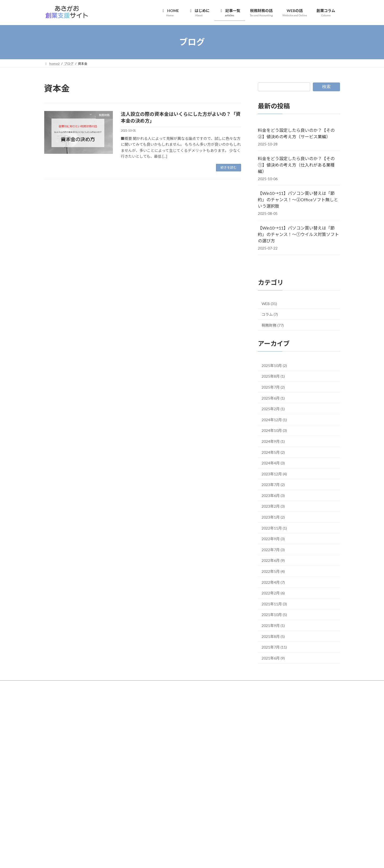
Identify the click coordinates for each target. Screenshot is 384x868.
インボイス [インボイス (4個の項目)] (53, 769)
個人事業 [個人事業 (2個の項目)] (77, 805)
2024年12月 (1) (274, 419)
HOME (156, 706)
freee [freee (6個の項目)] (67, 754)
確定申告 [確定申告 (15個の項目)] (90, 826)
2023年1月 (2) (273, 517)
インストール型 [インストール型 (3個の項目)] (122, 763)
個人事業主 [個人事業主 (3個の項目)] (94, 805)
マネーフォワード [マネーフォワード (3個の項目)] (88, 791)
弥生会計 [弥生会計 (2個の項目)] (111, 813)
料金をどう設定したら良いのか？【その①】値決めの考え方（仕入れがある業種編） (296, 165)
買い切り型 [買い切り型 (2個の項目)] (51, 835)
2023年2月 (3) (273, 506)
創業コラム (157, 753)
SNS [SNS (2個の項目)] (102, 755)
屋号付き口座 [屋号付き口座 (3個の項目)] (93, 812)
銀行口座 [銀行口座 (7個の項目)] (89, 834)
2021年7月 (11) (274, 647)
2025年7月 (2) (273, 387)
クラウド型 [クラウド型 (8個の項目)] (90, 776)
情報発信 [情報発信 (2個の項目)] (125, 813)
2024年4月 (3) (273, 463)
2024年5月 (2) (273, 452)
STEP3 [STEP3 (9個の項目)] (100, 762)
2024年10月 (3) (274, 430)
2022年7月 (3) (273, 549)
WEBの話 (155, 743)
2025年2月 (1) (273, 409)
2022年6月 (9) (273, 560)
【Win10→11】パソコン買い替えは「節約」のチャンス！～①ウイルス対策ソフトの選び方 (298, 234)
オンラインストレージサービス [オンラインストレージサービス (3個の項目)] (89, 770)
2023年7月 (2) (273, 485)
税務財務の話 (158, 734)
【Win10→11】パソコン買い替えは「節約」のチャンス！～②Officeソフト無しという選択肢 (298, 200)
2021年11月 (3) (274, 604)
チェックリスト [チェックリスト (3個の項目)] (56, 783)
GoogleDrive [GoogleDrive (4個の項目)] (86, 754)
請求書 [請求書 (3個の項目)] (117, 827)
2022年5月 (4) (273, 571)
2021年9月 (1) (273, 626)
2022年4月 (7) (273, 582)
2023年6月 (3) (273, 495)
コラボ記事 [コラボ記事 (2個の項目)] (112, 777)
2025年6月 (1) (273, 398)
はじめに (158, 715)
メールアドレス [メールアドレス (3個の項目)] (56, 798)
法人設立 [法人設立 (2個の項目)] (75, 819)
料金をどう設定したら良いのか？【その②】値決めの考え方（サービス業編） (296, 133)
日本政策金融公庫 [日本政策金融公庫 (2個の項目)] (56, 819)
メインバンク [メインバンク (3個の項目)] (115, 791)
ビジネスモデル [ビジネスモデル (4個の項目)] (97, 783)
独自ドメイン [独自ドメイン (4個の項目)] (95, 819)
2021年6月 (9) (273, 658)
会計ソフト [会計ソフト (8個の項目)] (57, 805)
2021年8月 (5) (273, 636)
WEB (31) (269, 304)
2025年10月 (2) (274, 365)
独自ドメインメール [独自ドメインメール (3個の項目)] (60, 827)
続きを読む (229, 167)
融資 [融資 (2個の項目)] (107, 827)
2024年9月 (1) (273, 441)
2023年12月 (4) (274, 474)
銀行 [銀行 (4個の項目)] (74, 835)
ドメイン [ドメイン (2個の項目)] (76, 784)
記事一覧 (158, 725)
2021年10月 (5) (274, 615)
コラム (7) (270, 314)
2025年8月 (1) (273, 376)
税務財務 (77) (273, 325)
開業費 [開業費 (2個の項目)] (105, 835)
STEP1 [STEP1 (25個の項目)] (54, 762)
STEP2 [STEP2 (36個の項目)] (78, 761)
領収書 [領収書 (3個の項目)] (49, 842)
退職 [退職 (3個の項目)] (64, 835)
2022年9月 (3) (273, 539)
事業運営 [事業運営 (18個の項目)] (83, 797)
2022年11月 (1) (274, 528)
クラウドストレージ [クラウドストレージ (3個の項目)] (60, 776)
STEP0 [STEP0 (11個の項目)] (115, 754)
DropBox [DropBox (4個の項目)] (52, 754)
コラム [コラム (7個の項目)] (129, 776)
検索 (326, 87)
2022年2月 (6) (273, 593)
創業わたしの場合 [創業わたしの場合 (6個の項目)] (62, 812)
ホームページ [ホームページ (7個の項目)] (58, 790)
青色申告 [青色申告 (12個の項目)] (123, 834)
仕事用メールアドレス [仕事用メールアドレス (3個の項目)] (115, 798)
